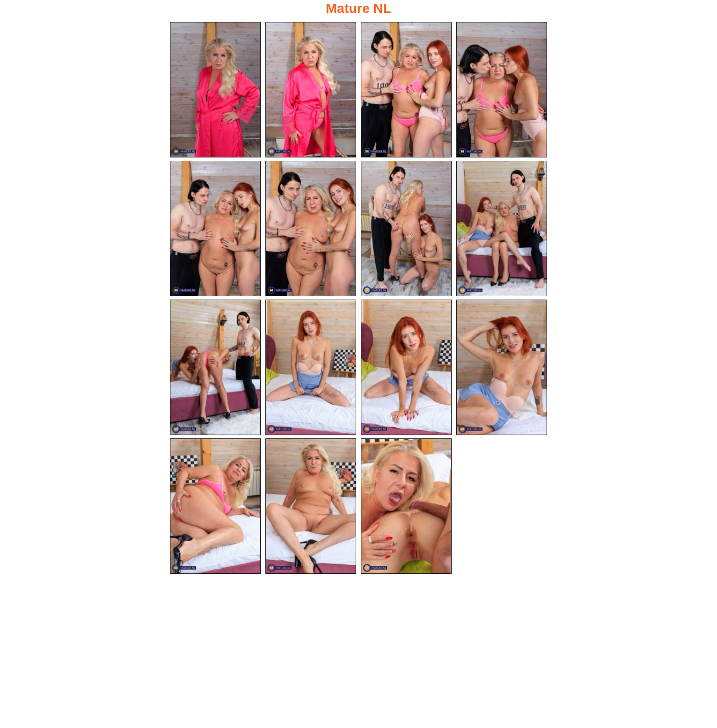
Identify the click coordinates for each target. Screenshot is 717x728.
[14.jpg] (311, 506)
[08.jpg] (502, 229)
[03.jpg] (406, 90)
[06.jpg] (311, 229)
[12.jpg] (502, 367)
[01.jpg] (215, 90)
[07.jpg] (406, 229)
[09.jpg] (215, 367)
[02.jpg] (311, 90)
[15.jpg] (406, 506)
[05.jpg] (215, 229)
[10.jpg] (311, 367)
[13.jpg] (215, 506)
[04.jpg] (502, 90)
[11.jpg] (406, 367)
